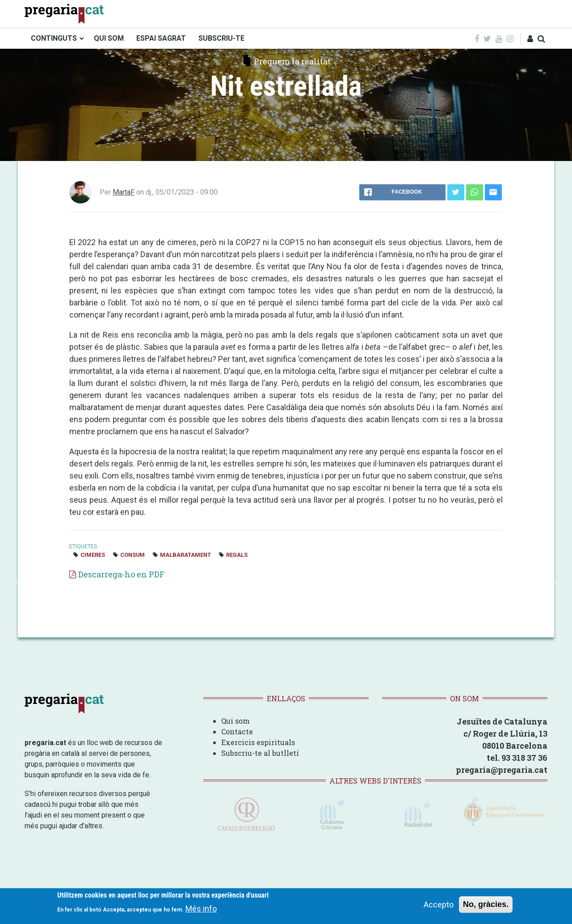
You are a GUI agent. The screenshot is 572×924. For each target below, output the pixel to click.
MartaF (124, 192)
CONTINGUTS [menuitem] (54, 38)
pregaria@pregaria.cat (502, 770)
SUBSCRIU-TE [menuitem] (221, 38)
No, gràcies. (486, 904)
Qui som (236, 721)
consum (132, 555)
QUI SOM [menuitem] (109, 38)
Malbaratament (185, 555)
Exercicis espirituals (258, 742)
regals (237, 555)
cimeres (93, 555)
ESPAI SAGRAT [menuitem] (161, 38)
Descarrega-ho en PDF (121, 574)
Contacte (237, 731)
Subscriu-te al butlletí (260, 753)
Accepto (439, 905)
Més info (201, 909)
